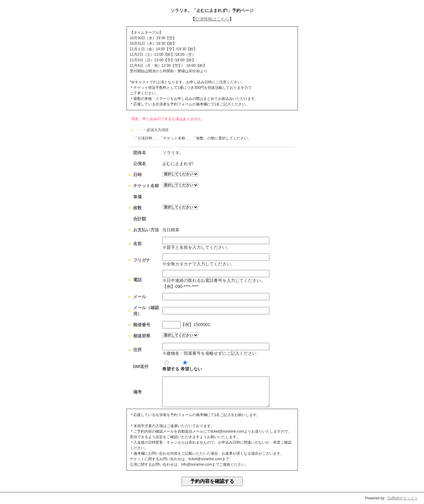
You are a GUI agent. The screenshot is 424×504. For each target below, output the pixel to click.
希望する (171, 366)
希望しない (191, 366)
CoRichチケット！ (403, 498)
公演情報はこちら (212, 19)
